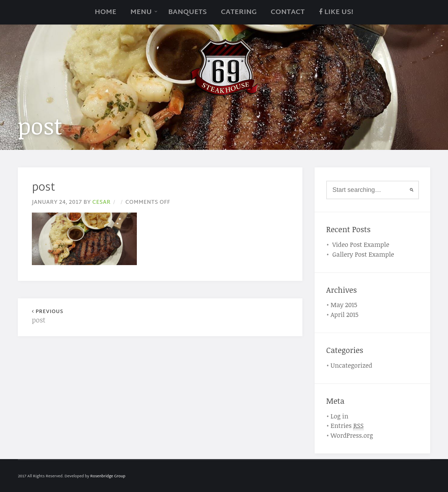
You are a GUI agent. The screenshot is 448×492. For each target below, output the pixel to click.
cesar (101, 202)
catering (239, 12)
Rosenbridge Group (108, 476)
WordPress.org (352, 435)
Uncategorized (352, 365)
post (96, 317)
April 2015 (345, 314)
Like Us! (336, 12)
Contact (288, 12)
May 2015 (344, 305)
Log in (340, 416)
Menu (141, 12)
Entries (347, 426)
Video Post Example (361, 244)
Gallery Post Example (363, 254)
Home (106, 12)
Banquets (188, 12)
